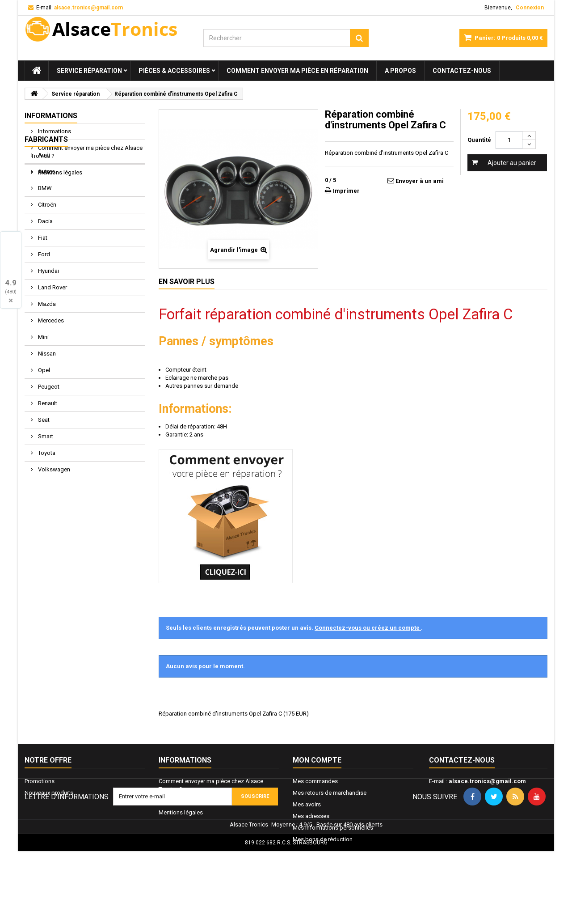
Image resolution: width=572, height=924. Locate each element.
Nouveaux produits (49, 793)
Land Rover (52, 344)
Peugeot (48, 443)
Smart (45, 493)
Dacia (45, 278)
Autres (46, 228)
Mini (43, 394)
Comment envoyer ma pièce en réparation (297, 71)
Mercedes (50, 377)
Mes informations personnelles (333, 828)
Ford (43, 311)
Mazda (46, 361)
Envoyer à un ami (420, 181)
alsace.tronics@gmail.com (487, 781)
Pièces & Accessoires (174, 71)
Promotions (40, 781)
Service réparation (89, 71)
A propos (400, 71)
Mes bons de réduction (323, 839)
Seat (43, 477)
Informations (51, 116)
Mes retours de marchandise (330, 793)
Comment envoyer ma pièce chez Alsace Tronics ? (87, 152)
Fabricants (46, 196)
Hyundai (48, 328)
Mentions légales (59, 172)
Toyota (46, 510)
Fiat (42, 295)
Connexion (530, 8)
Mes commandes (315, 781)
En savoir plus (187, 282)
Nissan (46, 410)
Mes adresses (311, 816)
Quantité (479, 140)
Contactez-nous (462, 71)
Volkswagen (53, 526)
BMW (44, 245)
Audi (43, 212)
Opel (43, 427)
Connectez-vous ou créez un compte (368, 628)
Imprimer (346, 191)
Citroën (46, 261)
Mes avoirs (307, 804)
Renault (47, 460)
